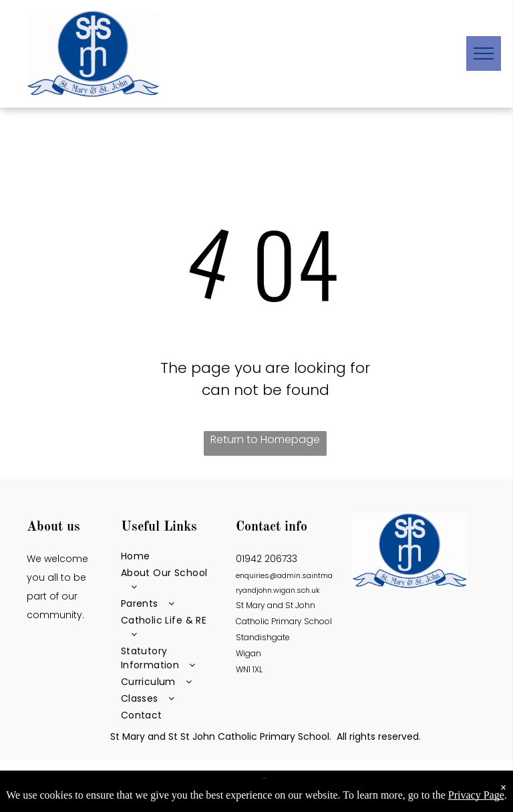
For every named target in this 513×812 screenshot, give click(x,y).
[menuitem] (170, 556)
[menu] (484, 53)
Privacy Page (476, 795)
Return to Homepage (265, 439)
